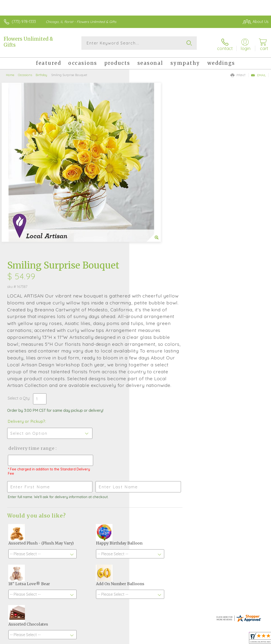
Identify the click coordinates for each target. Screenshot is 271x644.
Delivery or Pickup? (156, 276)
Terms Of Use (159, 639)
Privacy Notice (187, 639)
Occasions (25, 73)
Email (258, 73)
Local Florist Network (221, 639)
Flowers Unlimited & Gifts (28, 42)
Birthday (41, 73)
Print (238, 73)
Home (10, 73)
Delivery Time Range (161, 303)
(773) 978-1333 (24, 22)
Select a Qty (148, 253)
